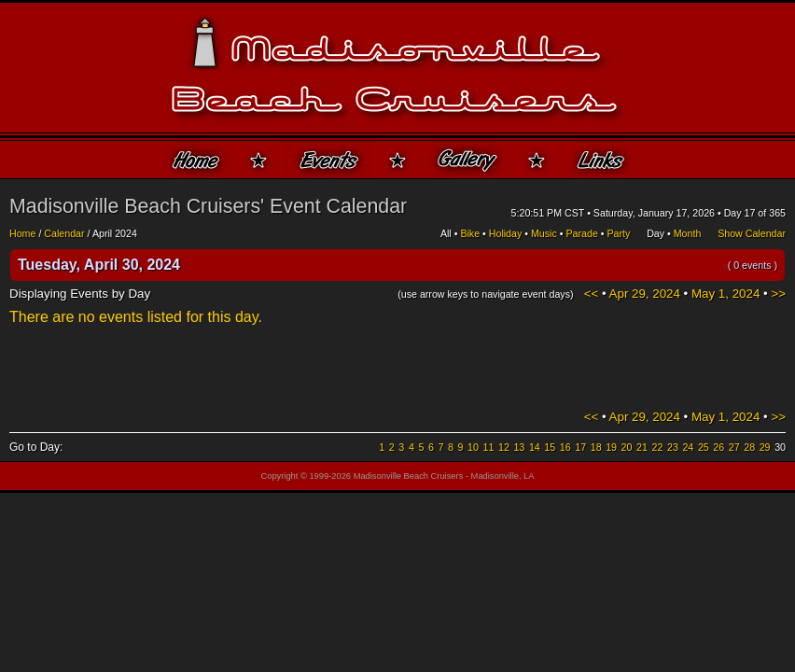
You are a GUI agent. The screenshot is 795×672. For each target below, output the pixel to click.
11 (489, 447)
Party (618, 233)
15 (550, 447)
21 (642, 447)
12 (504, 447)
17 (580, 447)
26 (718, 447)
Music (544, 233)
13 (519, 447)
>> (778, 294)
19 (611, 447)
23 (673, 447)
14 (535, 447)
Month (688, 233)
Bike (470, 233)
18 (596, 447)
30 (780, 447)
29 (765, 447)
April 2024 (115, 233)
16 (565, 447)
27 (734, 447)
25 (704, 447)
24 (688, 447)
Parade (581, 233)
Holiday (506, 233)
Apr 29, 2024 (645, 294)
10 (473, 447)
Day (656, 233)
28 (749, 447)
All (446, 233)
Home (22, 233)
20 (627, 447)
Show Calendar (752, 233)
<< (592, 294)
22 (658, 447)
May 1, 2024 (725, 294)
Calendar (64, 233)
